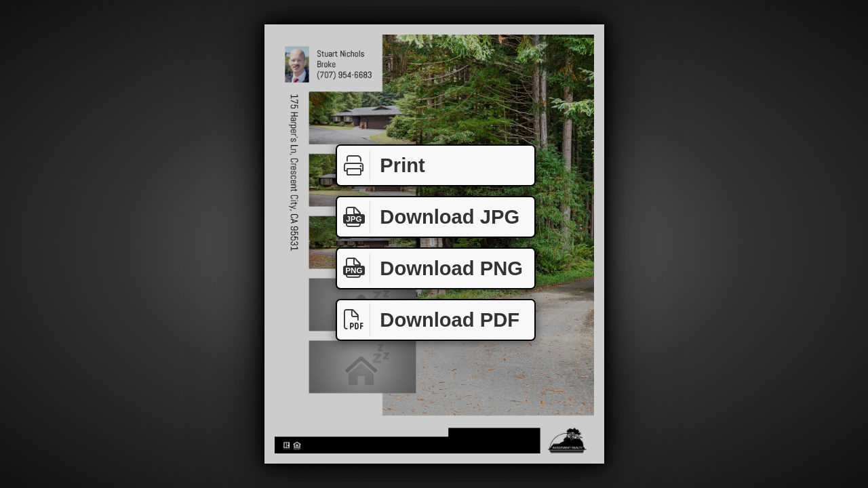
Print (381, 166)
